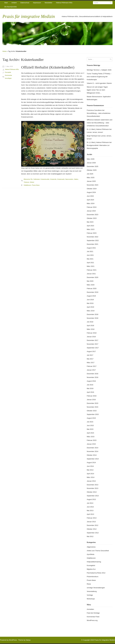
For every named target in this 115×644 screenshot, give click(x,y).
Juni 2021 (90, 255)
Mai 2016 (90, 388)
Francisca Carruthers (94, 110)
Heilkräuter (37, 179)
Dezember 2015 (93, 403)
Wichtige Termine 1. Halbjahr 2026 (99, 70)
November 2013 (93, 488)
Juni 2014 (90, 466)
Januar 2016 (91, 400)
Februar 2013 (92, 518)
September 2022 (93, 240)
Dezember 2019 (93, 292)
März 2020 (91, 285)
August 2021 (91, 248)
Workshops (91, 599)
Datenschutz (25, 3)
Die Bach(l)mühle (11, 7)
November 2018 (93, 318)
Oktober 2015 (92, 411)
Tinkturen (26, 182)
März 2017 (91, 363)
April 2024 (90, 200)
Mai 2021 (90, 259)
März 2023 (91, 229)
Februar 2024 (92, 207)
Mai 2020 (90, 281)
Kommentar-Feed (93, 617)
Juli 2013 (90, 503)
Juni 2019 (90, 300)
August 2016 (91, 381)
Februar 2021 (92, 270)
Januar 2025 (91, 181)
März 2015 (91, 437)
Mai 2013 (90, 511)
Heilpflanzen (27, 185)
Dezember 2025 (93, 166)
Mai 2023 (90, 222)
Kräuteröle (53, 179)
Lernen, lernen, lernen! (95, 132)
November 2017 (93, 344)
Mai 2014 (90, 470)
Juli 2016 (90, 385)
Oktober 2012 (92, 529)
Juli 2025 (90, 174)
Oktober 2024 (92, 189)
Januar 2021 (91, 274)
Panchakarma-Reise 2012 (96, 573)
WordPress (13, 640)
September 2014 (93, 459)
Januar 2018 (91, 337)
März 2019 (91, 311)
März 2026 (91, 159)
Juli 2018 (90, 322)
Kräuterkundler (45, 179)
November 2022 (93, 237)
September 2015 (93, 414)
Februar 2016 (92, 396)
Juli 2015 (90, 422)
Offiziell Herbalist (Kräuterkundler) (48, 67)
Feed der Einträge (93, 613)
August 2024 (91, 192)
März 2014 (91, 477)
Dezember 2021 (93, 244)
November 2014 (93, 451)
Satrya (28, 640)
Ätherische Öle (28, 179)
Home (4, 51)
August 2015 (91, 418)
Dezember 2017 (93, 340)
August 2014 (91, 463)
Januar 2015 (91, 444)
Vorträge (90, 595)
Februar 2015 (92, 440)
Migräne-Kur (91, 569)
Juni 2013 (90, 507)
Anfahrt (14, 3)
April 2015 (90, 433)
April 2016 (90, 392)
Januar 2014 (91, 481)
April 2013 (90, 514)
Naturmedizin (69, 179)
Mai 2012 (90, 536)
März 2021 (91, 266)
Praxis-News (36, 185)
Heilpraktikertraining (94, 562)
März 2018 (91, 329)
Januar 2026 (91, 163)
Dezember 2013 (93, 485)
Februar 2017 (92, 366)
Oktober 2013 (92, 492)
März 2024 (91, 203)
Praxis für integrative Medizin (29, 16)
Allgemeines (91, 547)
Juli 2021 (90, 251)
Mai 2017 (90, 359)
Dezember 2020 (93, 277)
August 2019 (91, 296)
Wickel (32, 182)
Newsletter (48, 3)
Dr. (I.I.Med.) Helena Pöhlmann (98, 129)
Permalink (8, 72)
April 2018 (90, 326)
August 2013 (91, 499)
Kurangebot (91, 565)
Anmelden (90, 609)
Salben (76, 179)
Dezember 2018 (93, 314)
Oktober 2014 (92, 455)
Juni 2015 (90, 425)
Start (6, 3)
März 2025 (91, 178)
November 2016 (93, 377)
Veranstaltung (92, 591)
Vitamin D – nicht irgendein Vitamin (99, 83)
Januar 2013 (91, 522)
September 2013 (93, 496)
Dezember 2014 (93, 448)
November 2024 (93, 185)
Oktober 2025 (92, 170)
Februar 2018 (92, 333)
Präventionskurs (93, 577)
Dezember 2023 (93, 215)
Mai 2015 (90, 429)
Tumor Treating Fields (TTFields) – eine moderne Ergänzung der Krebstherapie (99, 77)
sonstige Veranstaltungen (96, 588)
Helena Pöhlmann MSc (64, 3)
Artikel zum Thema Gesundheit (98, 551)
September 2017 (93, 348)
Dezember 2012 (93, 525)
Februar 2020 (92, 288)
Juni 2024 (90, 196)
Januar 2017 (91, 370)
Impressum (37, 3)
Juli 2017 (90, 355)
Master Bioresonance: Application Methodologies (99, 98)
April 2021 (90, 263)
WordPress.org (92, 620)
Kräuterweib (61, 179)
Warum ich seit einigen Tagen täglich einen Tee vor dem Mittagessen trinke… (97, 90)
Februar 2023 (92, 233)
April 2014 (90, 474)
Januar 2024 (91, 211)
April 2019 (90, 307)
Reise (89, 584)
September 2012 (93, 533)
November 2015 (93, 407)
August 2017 (91, 351)
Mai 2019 (90, 303)
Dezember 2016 (93, 374)
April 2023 (90, 226)
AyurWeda (90, 554)
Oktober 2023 (92, 218)
